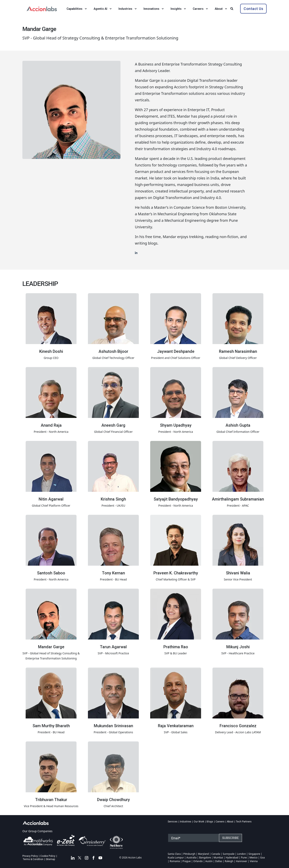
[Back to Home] (42, 8)
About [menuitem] (230, 822)
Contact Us (253, 8)
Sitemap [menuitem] (50, 859)
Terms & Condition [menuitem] (33, 859)
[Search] (232, 8)
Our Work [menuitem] (199, 822)
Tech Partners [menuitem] (244, 822)
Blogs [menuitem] (210, 822)
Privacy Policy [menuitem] (30, 856)
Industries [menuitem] (186, 822)
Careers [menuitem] (220, 822)
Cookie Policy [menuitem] (48, 856)
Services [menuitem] (173, 822)
